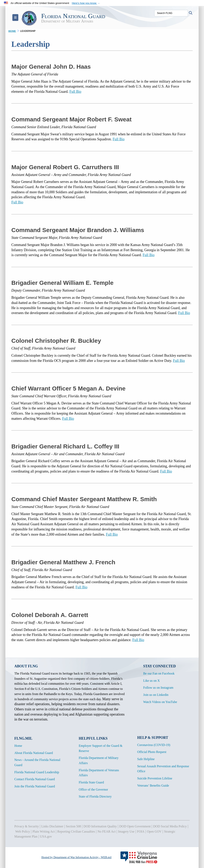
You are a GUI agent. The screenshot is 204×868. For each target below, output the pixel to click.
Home (18, 746)
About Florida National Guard (34, 753)
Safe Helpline (146, 759)
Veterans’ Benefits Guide (153, 785)
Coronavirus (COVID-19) (154, 745)
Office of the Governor (93, 789)
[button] (86, 3)
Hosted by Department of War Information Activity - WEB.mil (76, 857)
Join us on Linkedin (156, 695)
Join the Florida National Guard (35, 786)
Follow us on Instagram (158, 688)
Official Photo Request (152, 752)
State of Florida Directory (95, 796)
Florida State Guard (91, 782)
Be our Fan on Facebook (159, 673)
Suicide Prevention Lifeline (155, 778)
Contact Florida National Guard (35, 779)
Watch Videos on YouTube (160, 702)
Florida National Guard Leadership (37, 772)
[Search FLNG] (171, 13)
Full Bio (75, 92)
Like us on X (152, 681)
